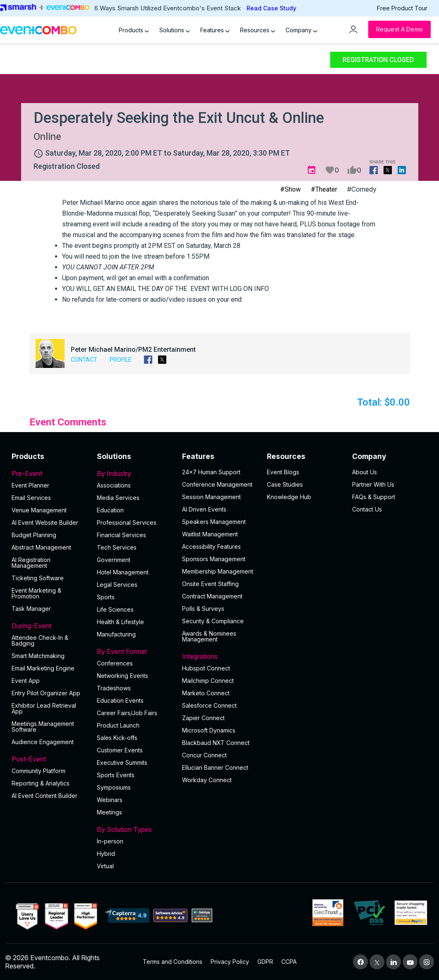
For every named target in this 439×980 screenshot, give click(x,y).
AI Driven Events (204, 509)
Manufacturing (116, 634)
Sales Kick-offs (117, 738)
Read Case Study (271, 8)
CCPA (289, 962)
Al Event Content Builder (44, 796)
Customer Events (120, 750)
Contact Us (367, 509)
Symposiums (114, 787)
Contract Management (212, 596)
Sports (106, 597)
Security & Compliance (213, 621)
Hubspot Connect (206, 668)
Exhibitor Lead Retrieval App (44, 708)
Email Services (31, 498)
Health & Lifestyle (120, 622)
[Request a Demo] (399, 29)
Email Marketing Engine (43, 668)
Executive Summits (122, 763)
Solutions (175, 30)
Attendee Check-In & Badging (40, 640)
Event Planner (30, 485)
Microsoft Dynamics (209, 730)
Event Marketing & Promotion (36, 593)
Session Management (211, 497)
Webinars (110, 800)
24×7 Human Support (211, 472)
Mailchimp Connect (208, 681)
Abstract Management (41, 547)
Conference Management (217, 484)
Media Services (118, 498)
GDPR (265, 962)
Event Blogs (283, 472)
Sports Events (116, 775)
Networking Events (122, 676)
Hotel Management (123, 572)
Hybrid (106, 854)
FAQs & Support (374, 497)
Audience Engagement (43, 742)
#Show (290, 189)
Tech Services (117, 547)
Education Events (120, 700)
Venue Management (39, 510)
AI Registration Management (31, 563)
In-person (110, 841)
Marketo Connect (206, 693)
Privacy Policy (230, 962)
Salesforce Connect (209, 705)
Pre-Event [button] (49, 473)
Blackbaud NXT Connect (216, 743)
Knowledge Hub (289, 497)
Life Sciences (115, 609)
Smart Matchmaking (38, 656)
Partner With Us (373, 484)
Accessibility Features (211, 546)
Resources (258, 30)
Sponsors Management (214, 559)
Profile (121, 360)
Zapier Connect (203, 718)
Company (301, 30)
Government (114, 560)
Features (215, 30)
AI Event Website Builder (45, 522)
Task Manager (31, 609)
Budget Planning (34, 535)
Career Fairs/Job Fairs (127, 713)
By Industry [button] (134, 473)
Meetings (109, 812)
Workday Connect (207, 780)
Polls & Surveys (203, 609)
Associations (114, 485)
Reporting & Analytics (41, 783)
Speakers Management (214, 522)
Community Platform (38, 771)
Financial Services (121, 535)
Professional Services (127, 522)
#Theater (324, 189)
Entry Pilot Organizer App (46, 693)
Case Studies (285, 484)
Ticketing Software (38, 578)
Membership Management (218, 571)
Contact (84, 360)
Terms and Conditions (173, 962)
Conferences (115, 663)
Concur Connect (204, 755)
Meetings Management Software (43, 727)
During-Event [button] (49, 626)
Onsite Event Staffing (210, 584)
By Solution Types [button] (134, 829)
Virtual (105, 866)
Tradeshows (114, 688)
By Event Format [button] (134, 651)
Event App (26, 681)
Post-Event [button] (49, 759)
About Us (365, 472)
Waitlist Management (210, 534)
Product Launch (118, 725)
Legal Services (117, 585)
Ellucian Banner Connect (215, 767)
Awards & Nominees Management (209, 636)
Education (110, 510)
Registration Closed (378, 60)
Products (134, 30)
